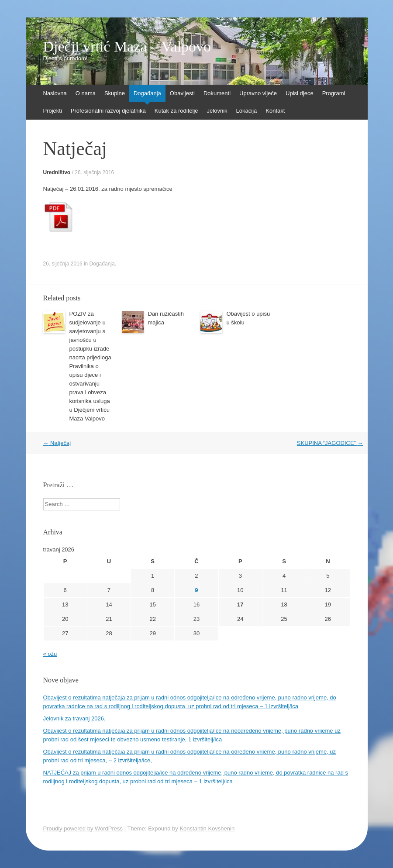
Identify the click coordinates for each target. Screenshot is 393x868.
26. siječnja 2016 (94, 172)
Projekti (53, 111)
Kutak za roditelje (176, 111)
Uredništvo (57, 172)
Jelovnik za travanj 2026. (74, 718)
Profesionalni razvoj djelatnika (108, 111)
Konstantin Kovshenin (207, 828)
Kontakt (275, 111)
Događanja (147, 93)
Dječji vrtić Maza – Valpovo (127, 47)
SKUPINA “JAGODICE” (330, 443)
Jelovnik (217, 111)
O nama (86, 93)
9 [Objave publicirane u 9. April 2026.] (196, 590)
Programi (334, 93)
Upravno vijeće (258, 93)
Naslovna (55, 93)
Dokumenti (217, 93)
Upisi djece (300, 93)
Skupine (115, 93)
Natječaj (57, 443)
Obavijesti (182, 93)
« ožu (50, 654)
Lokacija (247, 111)
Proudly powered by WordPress (83, 828)
